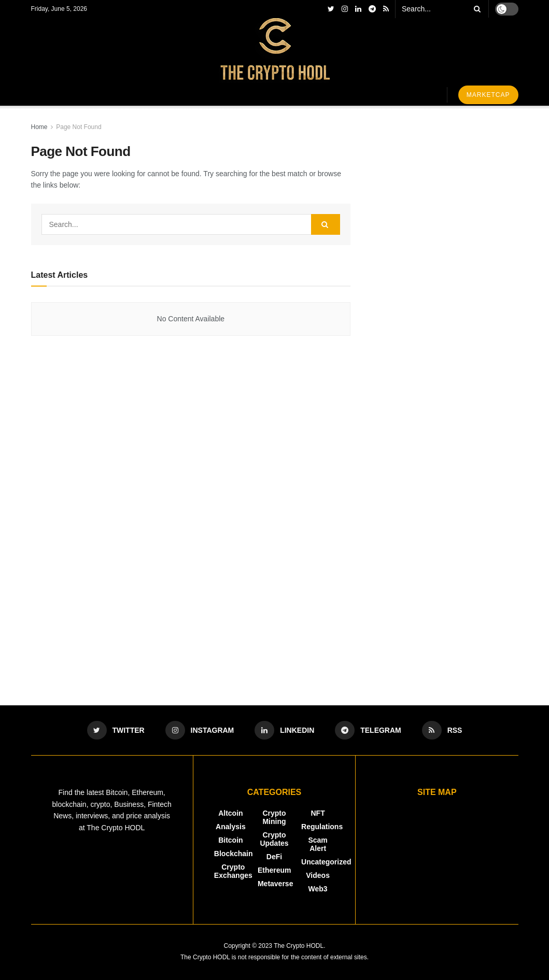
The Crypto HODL (299, 946)
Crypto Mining (274, 817)
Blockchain (234, 854)
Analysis (231, 827)
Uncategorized (326, 862)
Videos (318, 875)
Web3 (318, 889)
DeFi (274, 857)
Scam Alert (318, 844)
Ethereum (274, 870)
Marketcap (488, 95)
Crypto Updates (274, 839)
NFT (318, 813)
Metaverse (276, 884)
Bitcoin (230, 840)
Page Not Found (79, 127)
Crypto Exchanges (233, 871)
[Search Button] (475, 9)
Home (39, 127)
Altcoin (230, 813)
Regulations (322, 827)
